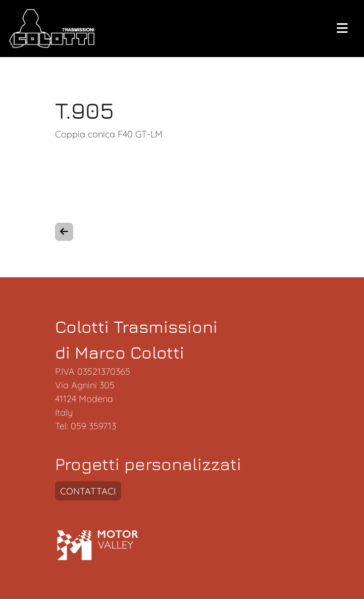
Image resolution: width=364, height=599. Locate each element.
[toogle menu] (343, 29)
